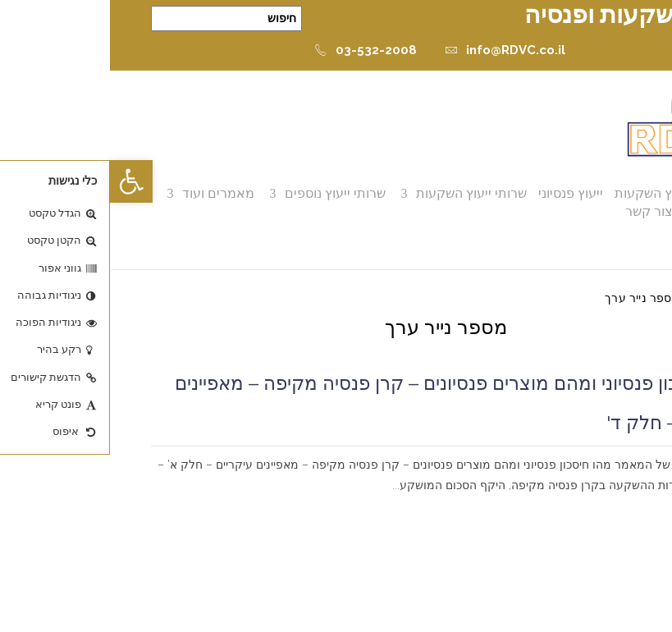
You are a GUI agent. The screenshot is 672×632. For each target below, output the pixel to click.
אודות (608, 193)
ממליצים (599, 211)
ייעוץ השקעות (542, 193)
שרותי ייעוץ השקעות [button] (361, 193)
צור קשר (539, 211)
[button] (21, 181)
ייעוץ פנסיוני (461, 193)
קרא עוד (608, 506)
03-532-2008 (256, 50)
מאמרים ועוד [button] (108, 193)
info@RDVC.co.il (395, 50)
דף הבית (610, 298)
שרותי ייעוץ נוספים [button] (225, 193)
